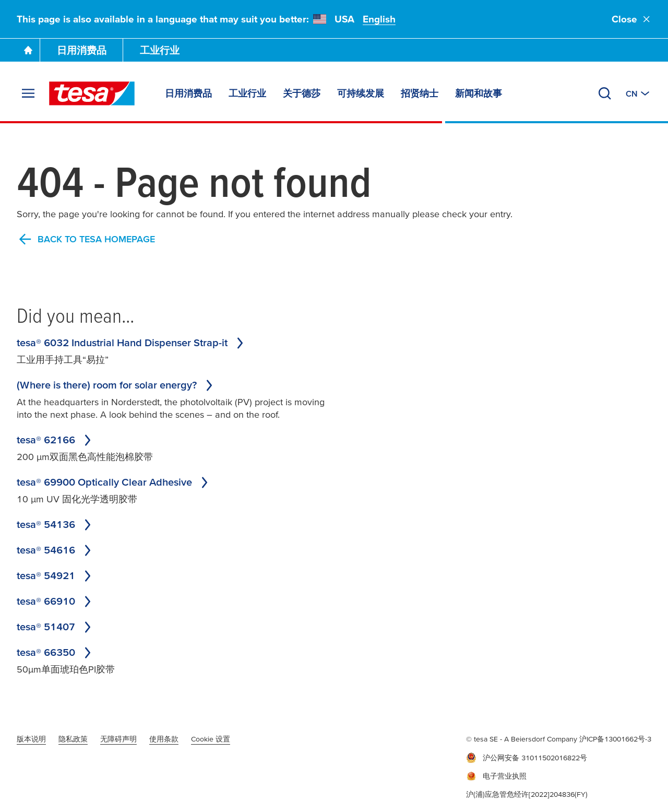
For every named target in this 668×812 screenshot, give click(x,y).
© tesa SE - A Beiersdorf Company (523, 739)
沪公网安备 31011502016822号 (527, 758)
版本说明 (31, 739)
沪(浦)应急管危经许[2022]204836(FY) (527, 794)
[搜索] (605, 93)
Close (631, 19)
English (379, 19)
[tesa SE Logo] (92, 93)
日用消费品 (82, 50)
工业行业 (160, 50)
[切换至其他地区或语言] (639, 93)
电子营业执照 (496, 776)
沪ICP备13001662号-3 (615, 739)
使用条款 (164, 739)
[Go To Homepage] (28, 50)
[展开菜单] (28, 93)
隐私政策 (73, 739)
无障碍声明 (118, 739)
